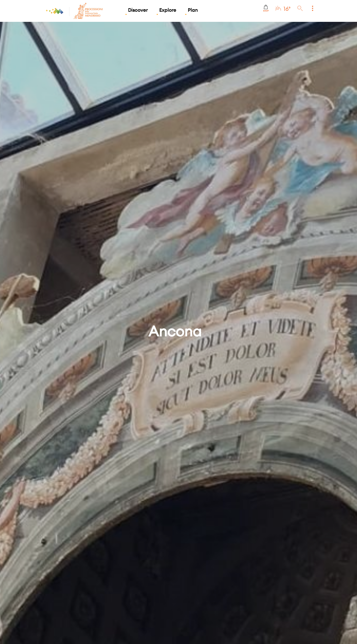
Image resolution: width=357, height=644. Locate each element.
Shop (266, 8)
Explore (168, 10)
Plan (193, 10)
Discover (138, 10)
